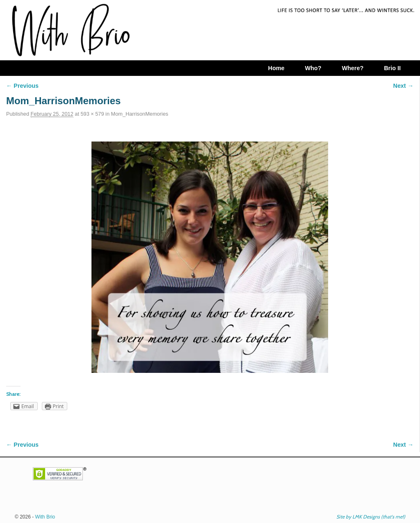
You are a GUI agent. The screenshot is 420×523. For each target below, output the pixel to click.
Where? (353, 68)
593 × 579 (92, 114)
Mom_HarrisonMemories (140, 114)
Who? (313, 68)
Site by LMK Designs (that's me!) (371, 517)
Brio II (392, 68)
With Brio (45, 517)
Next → (403, 86)
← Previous (22, 86)
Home (276, 68)
